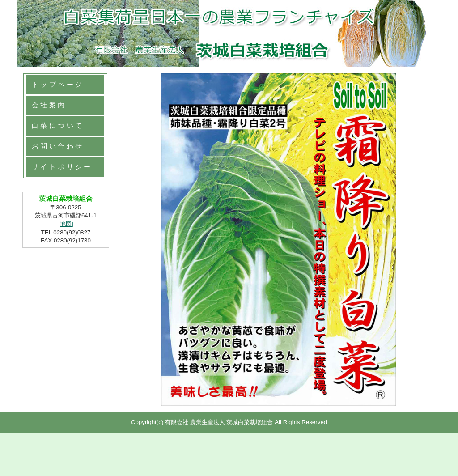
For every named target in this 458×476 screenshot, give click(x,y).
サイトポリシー (62, 167)
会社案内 (49, 105)
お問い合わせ (58, 146)
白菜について (58, 126)
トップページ (58, 85)
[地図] (66, 224)
